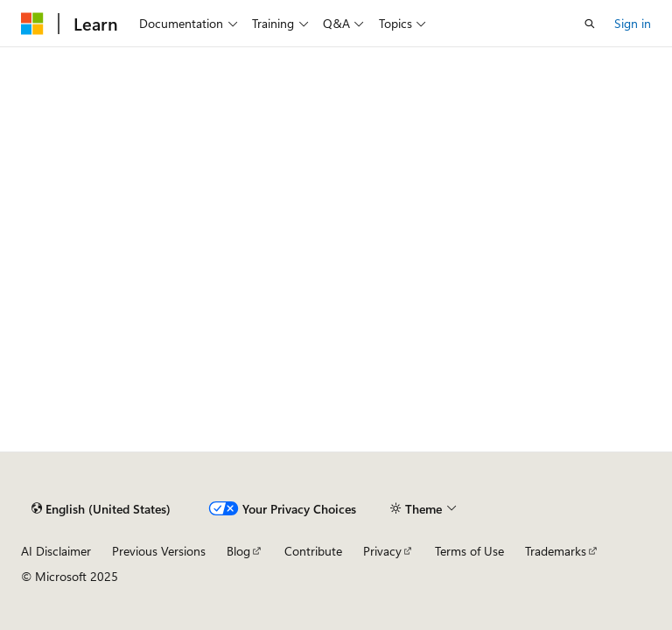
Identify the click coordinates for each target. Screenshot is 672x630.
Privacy (382, 551)
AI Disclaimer (56, 551)
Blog (238, 551)
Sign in (633, 23)
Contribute (313, 551)
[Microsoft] (32, 24)
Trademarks (556, 551)
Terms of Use (469, 551)
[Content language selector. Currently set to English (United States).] (101, 508)
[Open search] (590, 24)
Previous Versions (159, 551)
